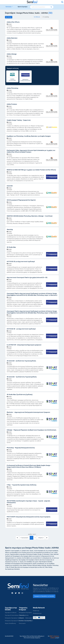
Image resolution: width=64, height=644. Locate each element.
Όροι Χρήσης (23, 636)
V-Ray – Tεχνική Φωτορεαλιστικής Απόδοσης (22, 485)
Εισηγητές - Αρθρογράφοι (26, 618)
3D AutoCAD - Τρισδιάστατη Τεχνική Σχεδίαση (22, 377)
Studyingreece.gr (37, 613)
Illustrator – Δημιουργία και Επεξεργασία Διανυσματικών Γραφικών (28, 412)
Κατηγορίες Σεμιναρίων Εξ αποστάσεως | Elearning (18, 621)
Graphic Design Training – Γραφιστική (19, 120)
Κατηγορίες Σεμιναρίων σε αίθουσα (14, 618)
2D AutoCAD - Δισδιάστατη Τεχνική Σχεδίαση (21, 361)
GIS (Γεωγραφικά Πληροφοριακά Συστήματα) (21, 200)
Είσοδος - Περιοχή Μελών (26, 621)
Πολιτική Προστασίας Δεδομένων (35, 636)
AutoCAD (10, 186)
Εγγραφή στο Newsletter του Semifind (44, 596)
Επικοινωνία (22, 623)
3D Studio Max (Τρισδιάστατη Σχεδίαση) (20, 394)
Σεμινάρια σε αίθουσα (11, 613)
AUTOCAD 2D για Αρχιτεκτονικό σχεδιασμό (21, 261)
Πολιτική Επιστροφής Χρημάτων (32, 638)
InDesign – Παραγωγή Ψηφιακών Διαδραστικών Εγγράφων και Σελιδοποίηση (31, 430)
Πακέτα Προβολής (24, 615)
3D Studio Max (11, 247)
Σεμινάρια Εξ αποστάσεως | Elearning (15, 615)
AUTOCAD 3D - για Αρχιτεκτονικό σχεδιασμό (21, 329)
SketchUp (10, 230)
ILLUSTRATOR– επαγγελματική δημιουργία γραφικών (24, 345)
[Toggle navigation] (7, 2)
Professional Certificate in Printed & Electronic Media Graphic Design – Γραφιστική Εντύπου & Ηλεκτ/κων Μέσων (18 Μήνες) (29, 466)
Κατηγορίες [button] (9, 7)
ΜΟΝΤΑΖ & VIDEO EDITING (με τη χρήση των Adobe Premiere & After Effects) (31, 170)
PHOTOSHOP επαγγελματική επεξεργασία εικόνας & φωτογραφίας (29, 517)
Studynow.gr (36, 611)
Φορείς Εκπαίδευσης (10, 623)
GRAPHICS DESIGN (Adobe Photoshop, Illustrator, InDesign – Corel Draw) (30, 216)
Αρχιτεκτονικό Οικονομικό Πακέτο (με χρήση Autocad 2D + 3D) (27, 277)
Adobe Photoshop (12, 88)
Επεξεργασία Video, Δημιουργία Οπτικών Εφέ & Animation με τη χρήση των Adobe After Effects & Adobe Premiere (31, 151)
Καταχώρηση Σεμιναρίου (25, 613)
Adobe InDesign (12, 54)
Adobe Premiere (12, 104)
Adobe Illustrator (12, 38)
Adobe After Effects (13, 22)
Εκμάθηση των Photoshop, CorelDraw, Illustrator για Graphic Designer (29, 136)
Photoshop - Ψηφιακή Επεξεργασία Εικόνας (21, 448)
